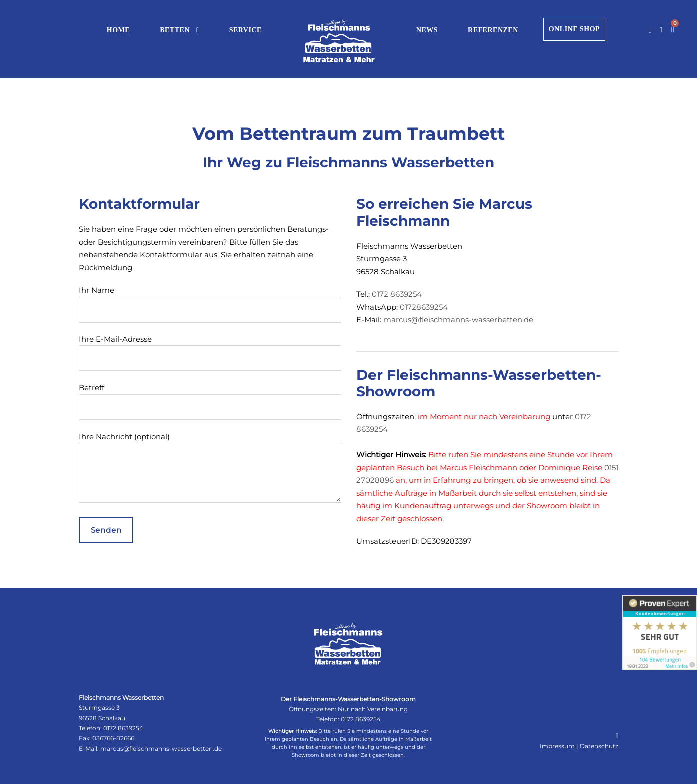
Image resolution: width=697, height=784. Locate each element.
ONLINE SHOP (574, 29)
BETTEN (175, 30)
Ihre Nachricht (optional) (210, 469)
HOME (118, 30)
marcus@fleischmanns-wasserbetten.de (458, 320)
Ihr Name (210, 304)
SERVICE (246, 30)
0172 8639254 (397, 294)
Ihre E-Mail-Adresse (210, 353)
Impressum (557, 746)
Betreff (210, 401)
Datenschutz (599, 746)
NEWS (427, 30)
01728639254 (424, 307)
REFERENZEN (493, 30)
